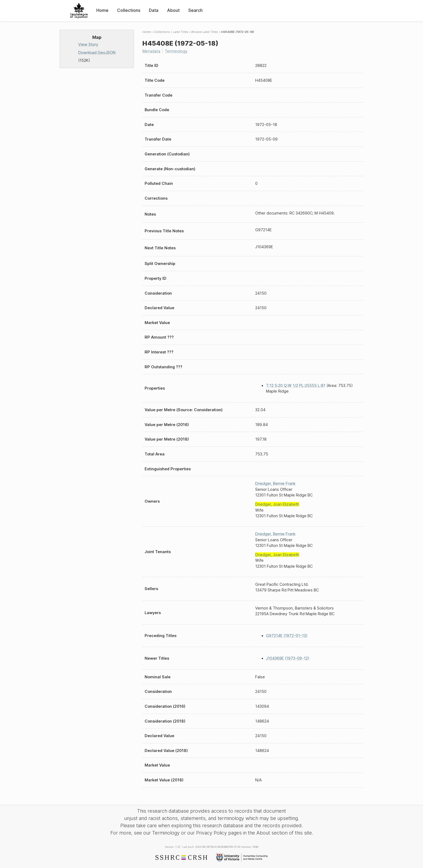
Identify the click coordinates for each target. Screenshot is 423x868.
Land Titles (181, 32)
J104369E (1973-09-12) (288, 658)
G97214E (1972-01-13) (287, 636)
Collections (129, 10)
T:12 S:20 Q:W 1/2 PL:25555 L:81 (296, 385)
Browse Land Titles (205, 32)
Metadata (151, 51)
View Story (88, 44)
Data (154, 10)
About (173, 10)
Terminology (176, 51)
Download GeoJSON (97, 52)
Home (102, 10)
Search (195, 10)
